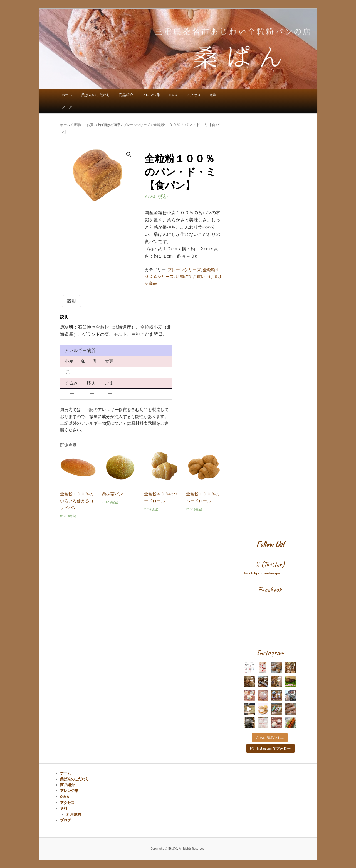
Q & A (173, 95)
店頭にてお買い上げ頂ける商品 (97, 125)
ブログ (67, 107)
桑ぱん (173, 849)
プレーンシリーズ (137, 125)
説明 (71, 301)
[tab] (71, 301)
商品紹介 (126, 95)
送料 (213, 95)
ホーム (67, 95)
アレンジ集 (151, 95)
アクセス (194, 95)
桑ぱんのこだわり (96, 95)
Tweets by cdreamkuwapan (263, 573)
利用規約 (74, 814)
